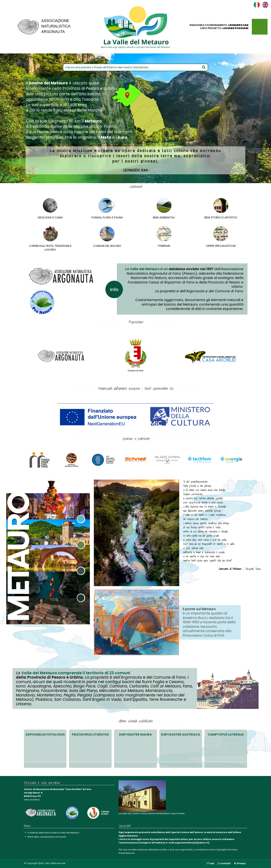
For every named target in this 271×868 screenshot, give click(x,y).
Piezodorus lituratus (90, 734)
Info (114, 289)
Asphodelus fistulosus (45, 734)
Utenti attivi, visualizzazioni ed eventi (47, 837)
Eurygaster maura (135, 734)
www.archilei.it (32, 800)
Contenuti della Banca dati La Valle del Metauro (54, 833)
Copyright (221, 850)
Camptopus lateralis (226, 734)
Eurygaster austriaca (181, 734)
